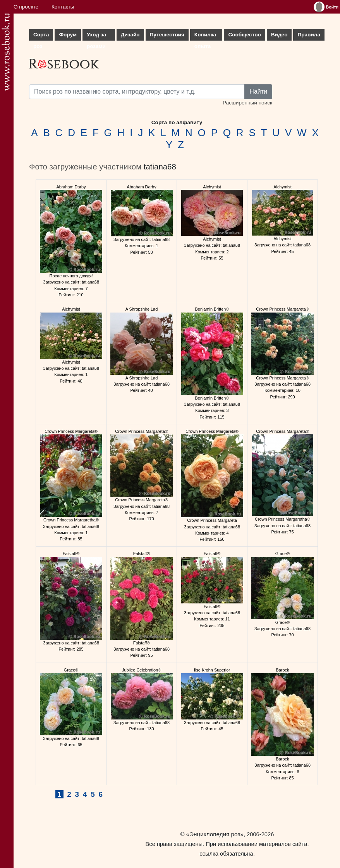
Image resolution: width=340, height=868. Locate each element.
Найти (258, 91)
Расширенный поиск (247, 103)
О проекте (26, 7)
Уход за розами (96, 36)
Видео (279, 35)
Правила (309, 35)
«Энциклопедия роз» (215, 834)
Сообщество (244, 35)
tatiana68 (160, 167)
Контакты (63, 7)
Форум (68, 35)
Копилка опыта (205, 36)
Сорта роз (41, 36)
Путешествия (167, 35)
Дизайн (130, 35)
